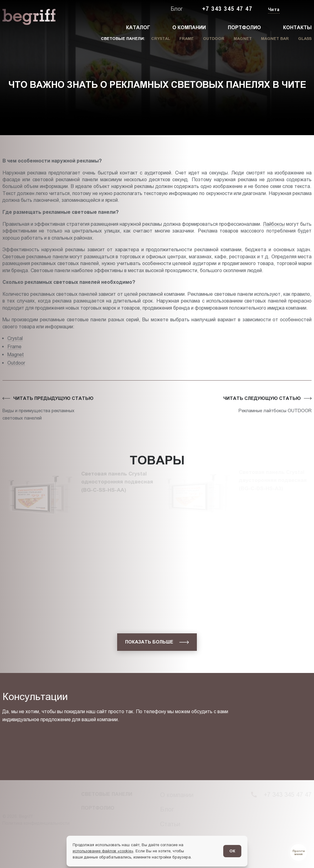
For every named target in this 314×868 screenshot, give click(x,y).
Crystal (161, 39)
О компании (189, 27)
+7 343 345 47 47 (227, 9)
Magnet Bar (275, 39)
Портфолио (244, 27)
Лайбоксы (274, 224)
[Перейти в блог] (299, 852)
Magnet (243, 39)
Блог (177, 9)
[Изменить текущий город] (273, 10)
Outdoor (214, 39)
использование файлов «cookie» (103, 851)
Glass (305, 39)
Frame (187, 39)
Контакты (297, 27)
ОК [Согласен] (232, 851)
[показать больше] (157, 642)
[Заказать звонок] (297, 9)
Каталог (138, 27)
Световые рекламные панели (35, 256)
